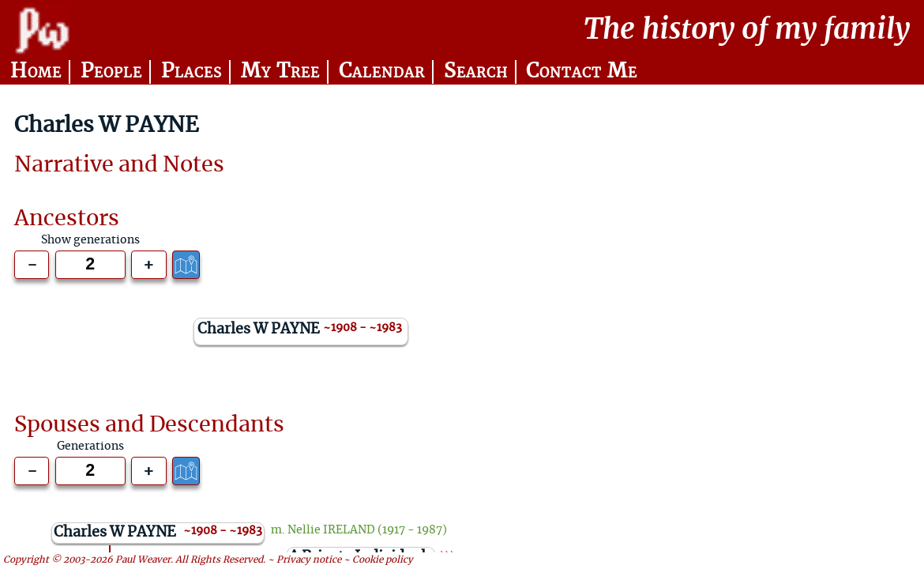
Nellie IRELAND (331, 530)
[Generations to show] (90, 265)
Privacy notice (309, 561)
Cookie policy (383, 561)
